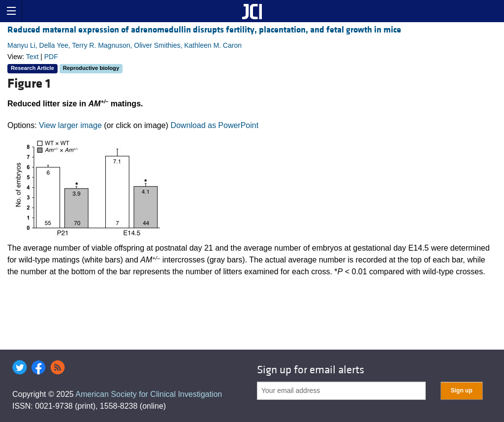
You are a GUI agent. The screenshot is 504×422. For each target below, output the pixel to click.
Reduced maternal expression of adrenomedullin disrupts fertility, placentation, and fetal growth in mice (204, 30)
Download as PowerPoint (214, 125)
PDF (51, 57)
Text (32, 57)
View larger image (70, 125)
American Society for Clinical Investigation (149, 394)
